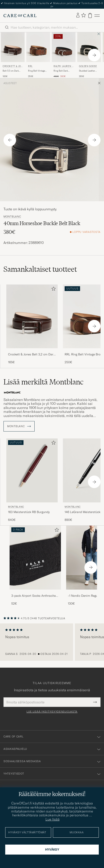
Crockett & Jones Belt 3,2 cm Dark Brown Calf (31, 355)
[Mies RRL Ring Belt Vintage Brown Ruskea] (38, 47)
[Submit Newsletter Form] (95, 702)
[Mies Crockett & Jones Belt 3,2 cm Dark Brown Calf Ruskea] (13, 47)
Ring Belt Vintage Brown (37, 71)
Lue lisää (53, 819)
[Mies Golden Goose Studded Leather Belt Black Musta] (89, 47)
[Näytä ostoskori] (90, 16)
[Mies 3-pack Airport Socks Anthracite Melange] (35, 558)
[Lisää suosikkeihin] (53, 290)
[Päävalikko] (97, 16)
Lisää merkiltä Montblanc (43, 382)
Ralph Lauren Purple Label (63, 67)
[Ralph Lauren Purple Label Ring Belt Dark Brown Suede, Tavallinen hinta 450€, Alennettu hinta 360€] (64, 55)
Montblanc (12, 217)
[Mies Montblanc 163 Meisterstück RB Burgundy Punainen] (32, 470)
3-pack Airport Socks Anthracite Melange (34, 596)
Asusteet (10, 83)
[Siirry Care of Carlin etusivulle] (20, 16)
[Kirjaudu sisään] (78, 15)
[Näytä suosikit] (83, 16)
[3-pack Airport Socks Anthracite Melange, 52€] (35, 566)
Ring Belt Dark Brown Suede (61, 71)
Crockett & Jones (13, 67)
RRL (30, 66)
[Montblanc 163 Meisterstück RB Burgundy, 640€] (32, 480)
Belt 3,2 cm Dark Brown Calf (11, 71)
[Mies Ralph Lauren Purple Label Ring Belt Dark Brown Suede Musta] (64, 47)
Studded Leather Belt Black (87, 71)
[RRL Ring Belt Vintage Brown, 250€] (38, 55)
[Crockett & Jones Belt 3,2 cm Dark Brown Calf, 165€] (13, 55)
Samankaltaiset (40, 269)
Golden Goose (88, 66)
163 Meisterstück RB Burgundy (29, 512)
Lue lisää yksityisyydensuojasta (52, 712)
